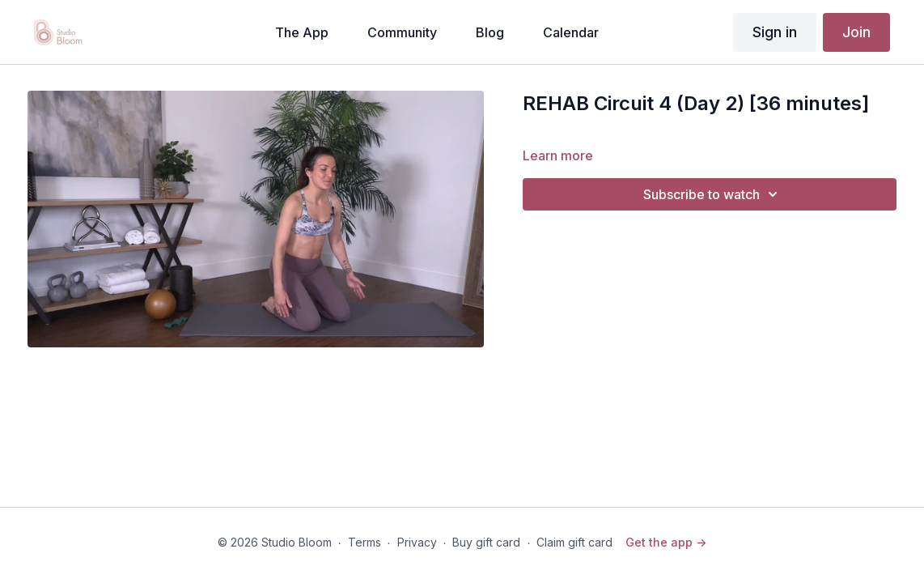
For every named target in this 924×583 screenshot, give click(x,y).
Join (856, 32)
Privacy (417, 542)
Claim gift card (574, 542)
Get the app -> (666, 542)
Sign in (775, 32)
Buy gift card (486, 542)
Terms (365, 542)
